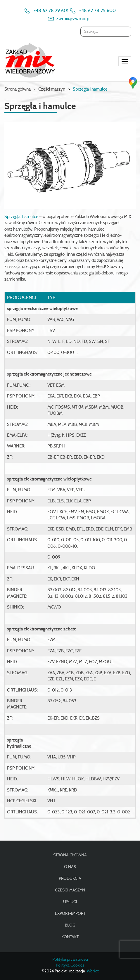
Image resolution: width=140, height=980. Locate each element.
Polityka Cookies (70, 965)
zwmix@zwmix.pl (73, 19)
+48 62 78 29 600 (97, 11)
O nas (70, 867)
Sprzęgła (12, 217)
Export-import (70, 914)
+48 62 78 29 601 (51, 11)
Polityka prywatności (70, 960)
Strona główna (18, 89)
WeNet (93, 971)
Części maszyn (70, 890)
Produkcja (70, 879)
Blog (70, 925)
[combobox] (106, 32)
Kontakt (70, 937)
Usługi (70, 902)
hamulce (30, 217)
